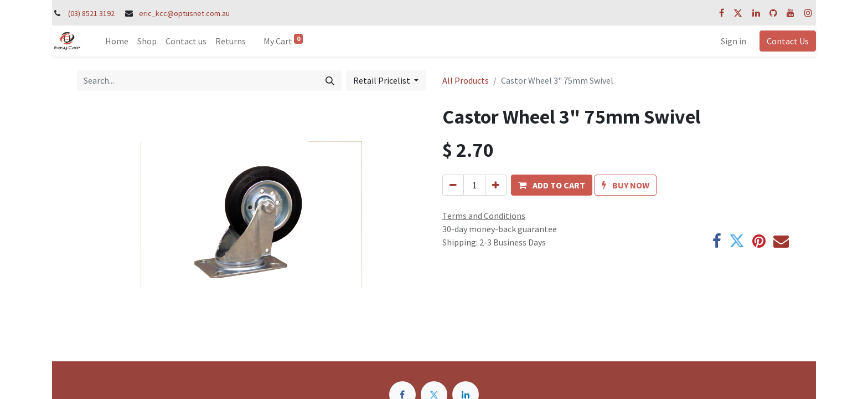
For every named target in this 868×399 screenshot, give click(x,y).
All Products (466, 80)
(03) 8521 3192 (91, 13)
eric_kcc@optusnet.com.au (184, 13)
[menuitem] (117, 41)
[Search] (330, 80)
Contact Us (788, 41)
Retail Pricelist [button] (383, 80)
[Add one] (496, 185)
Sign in (733, 41)
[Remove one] (453, 185)
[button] (552, 185)
